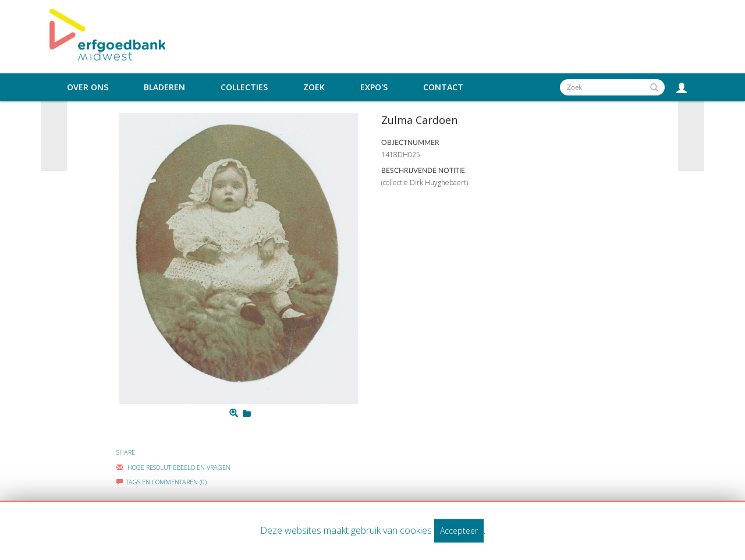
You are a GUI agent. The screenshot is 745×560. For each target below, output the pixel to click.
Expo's (374, 87)
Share (126, 452)
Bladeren (164, 87)
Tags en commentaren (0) (162, 482)
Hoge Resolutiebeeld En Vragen (173, 467)
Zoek (314, 87)
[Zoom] (234, 413)
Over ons (88, 87)
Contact (443, 87)
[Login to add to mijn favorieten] (247, 413)
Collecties (244, 87)
